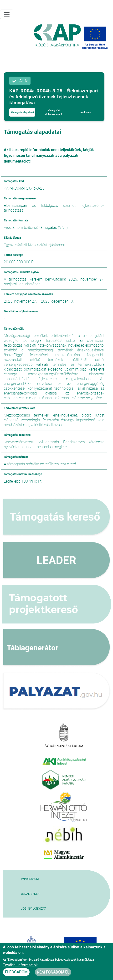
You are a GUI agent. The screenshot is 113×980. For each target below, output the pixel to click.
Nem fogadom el (53, 972)
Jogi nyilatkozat (33, 909)
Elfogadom (16, 972)
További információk (20, 965)
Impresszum (30, 879)
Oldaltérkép (30, 894)
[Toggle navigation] (7, 14)
